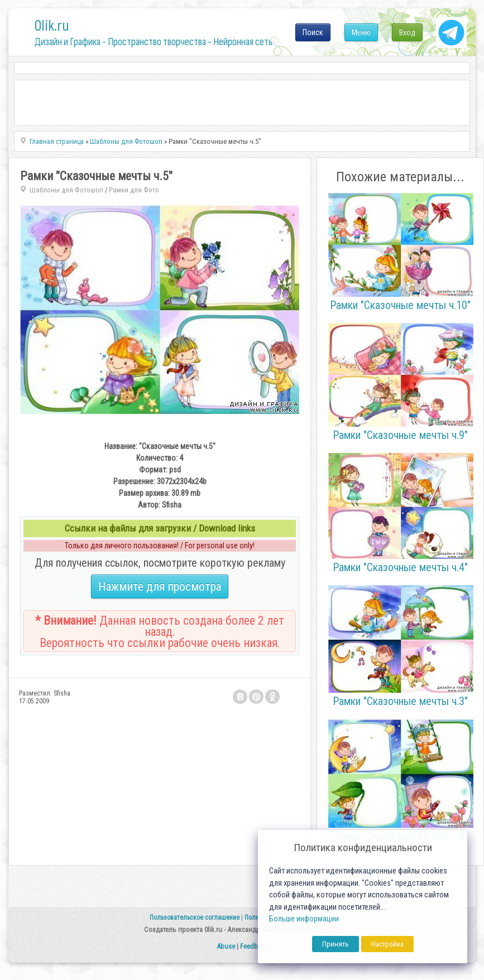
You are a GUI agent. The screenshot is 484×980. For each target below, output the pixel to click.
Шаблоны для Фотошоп (66, 190)
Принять (336, 944)
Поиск (313, 32)
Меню (361, 32)
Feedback (254, 946)
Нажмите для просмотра (160, 586)
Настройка (387, 944)
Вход (407, 32)
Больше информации (304, 919)
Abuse (226, 946)
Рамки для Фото (134, 190)
